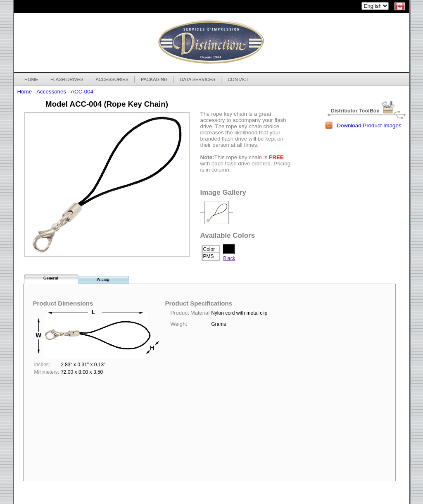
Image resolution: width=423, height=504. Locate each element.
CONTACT (238, 79)
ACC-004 (82, 92)
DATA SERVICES (198, 79)
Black (229, 258)
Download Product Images (369, 125)
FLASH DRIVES (67, 79)
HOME (31, 79)
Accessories (51, 92)
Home (25, 92)
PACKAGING (154, 79)
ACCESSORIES (112, 79)
